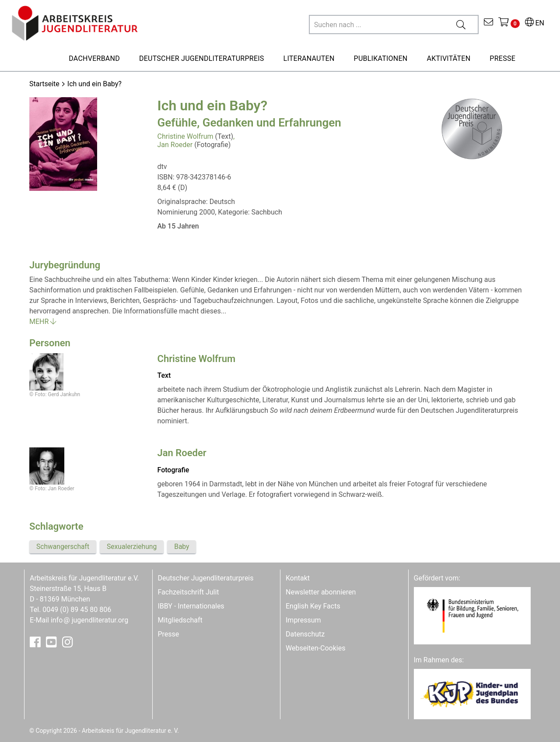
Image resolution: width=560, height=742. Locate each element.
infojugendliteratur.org (89, 620)
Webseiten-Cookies (315, 648)
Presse (169, 634)
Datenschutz (305, 634)
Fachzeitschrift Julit (189, 592)
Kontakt (298, 578)
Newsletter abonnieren (321, 592)
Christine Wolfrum (185, 136)
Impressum (303, 620)
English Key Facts (313, 606)
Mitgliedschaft (180, 620)
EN (535, 23)
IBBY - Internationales (191, 606)
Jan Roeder (175, 145)
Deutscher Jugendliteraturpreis (206, 578)
